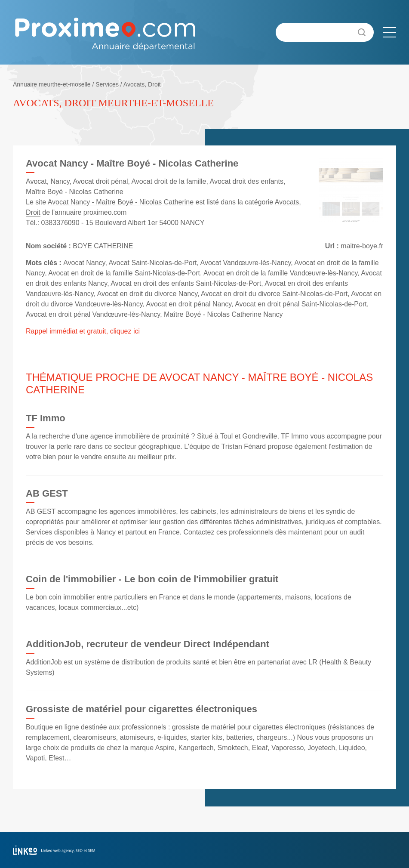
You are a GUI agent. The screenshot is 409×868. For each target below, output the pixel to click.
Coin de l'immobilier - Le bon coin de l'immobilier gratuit (152, 579)
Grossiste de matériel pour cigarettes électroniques (141, 709)
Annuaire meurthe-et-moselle (52, 84)
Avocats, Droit (142, 84)
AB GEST (47, 493)
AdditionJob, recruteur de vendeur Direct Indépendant (148, 644)
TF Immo (46, 418)
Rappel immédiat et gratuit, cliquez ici (83, 331)
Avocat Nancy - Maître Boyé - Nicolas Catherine (121, 202)
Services (107, 84)
